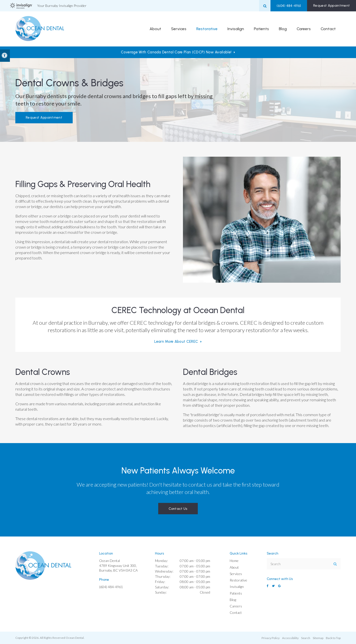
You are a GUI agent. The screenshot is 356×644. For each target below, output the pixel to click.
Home (234, 561)
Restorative (238, 580)
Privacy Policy (271, 638)
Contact (328, 29)
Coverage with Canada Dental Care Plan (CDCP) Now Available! (176, 52)
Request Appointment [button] (331, 6)
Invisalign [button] (236, 29)
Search (306, 638)
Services (236, 574)
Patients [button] (261, 29)
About (234, 567)
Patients (236, 593)
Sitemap (318, 638)
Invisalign (237, 587)
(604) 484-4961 (287, 6)
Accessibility (290, 638)
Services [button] (179, 29)
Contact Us (178, 509)
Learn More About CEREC (176, 342)
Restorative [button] (207, 29)
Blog (283, 29)
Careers (304, 29)
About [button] (155, 29)
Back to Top (333, 638)
